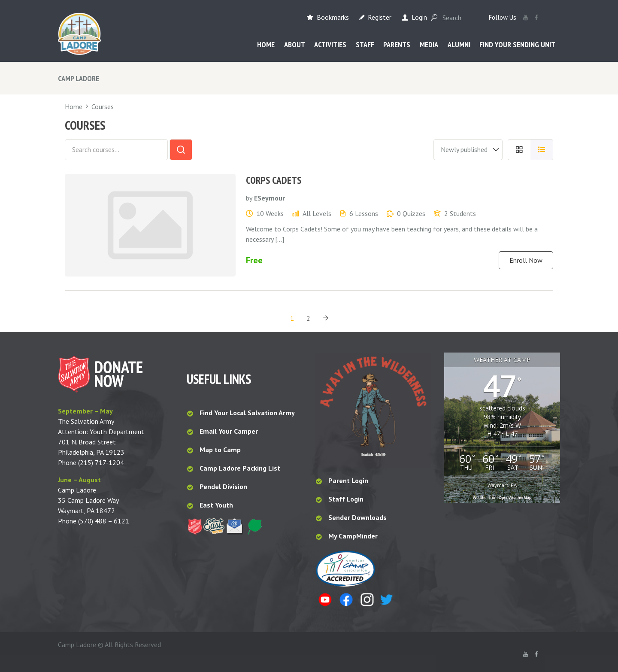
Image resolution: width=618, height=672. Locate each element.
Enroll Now (526, 260)
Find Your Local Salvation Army (247, 413)
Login (419, 17)
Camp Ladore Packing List (241, 468)
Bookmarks (333, 17)
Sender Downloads (357, 517)
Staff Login (346, 499)
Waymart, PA (502, 485)
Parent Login (348, 480)
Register (380, 17)
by (249, 198)
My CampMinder (353, 536)
